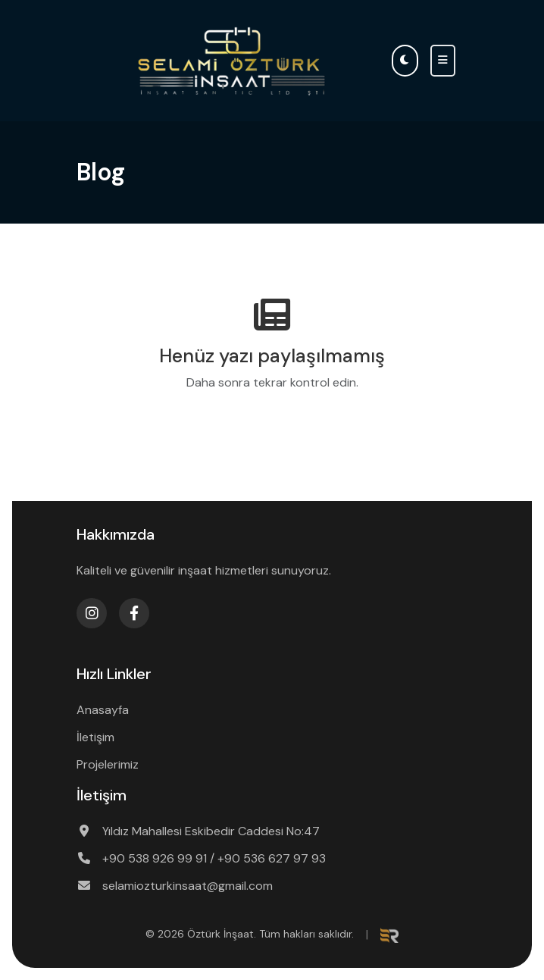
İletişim (95, 737)
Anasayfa (103, 710)
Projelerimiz (108, 764)
